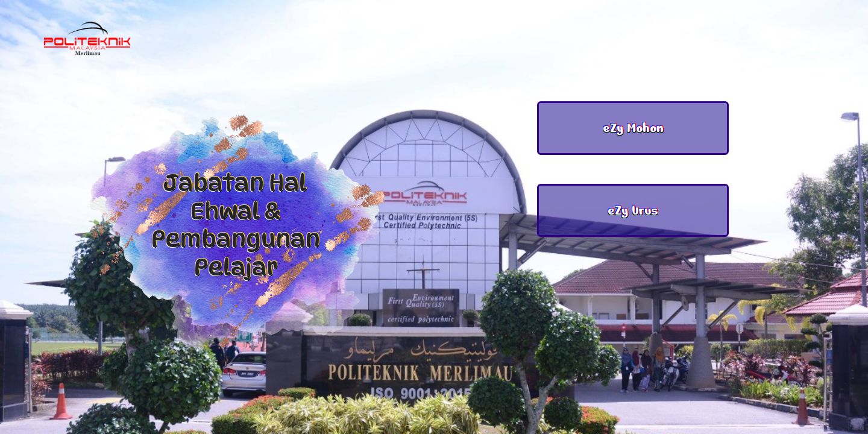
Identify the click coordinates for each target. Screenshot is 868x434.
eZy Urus (633, 210)
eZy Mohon (633, 128)
